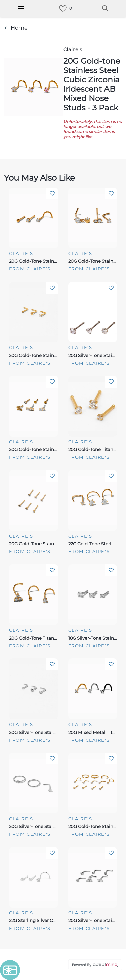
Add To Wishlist (52, 193)
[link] (63, 9)
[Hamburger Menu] (21, 8)
